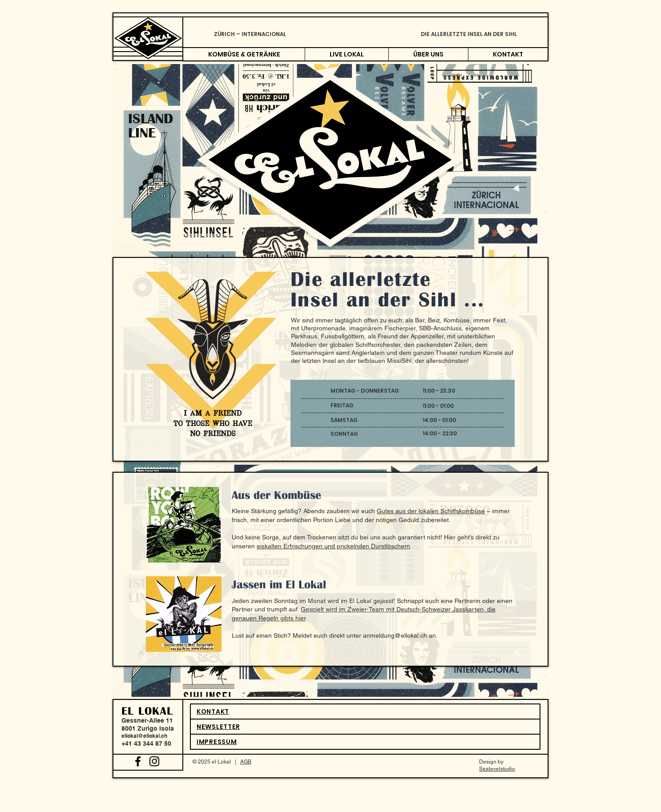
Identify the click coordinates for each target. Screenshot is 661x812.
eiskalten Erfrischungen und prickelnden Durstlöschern (333, 546)
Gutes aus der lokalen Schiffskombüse (431, 511)
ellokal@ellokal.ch (144, 736)
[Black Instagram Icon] (154, 761)
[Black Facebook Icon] (138, 761)
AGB (246, 762)
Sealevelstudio (497, 769)
